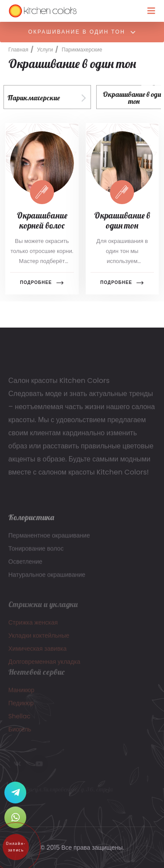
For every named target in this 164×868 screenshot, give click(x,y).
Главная (18, 50)
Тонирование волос (36, 552)
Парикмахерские (82, 50)
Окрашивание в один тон (83, 32)
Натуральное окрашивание (47, 578)
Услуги (45, 50)
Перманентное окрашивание (49, 539)
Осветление (25, 565)
